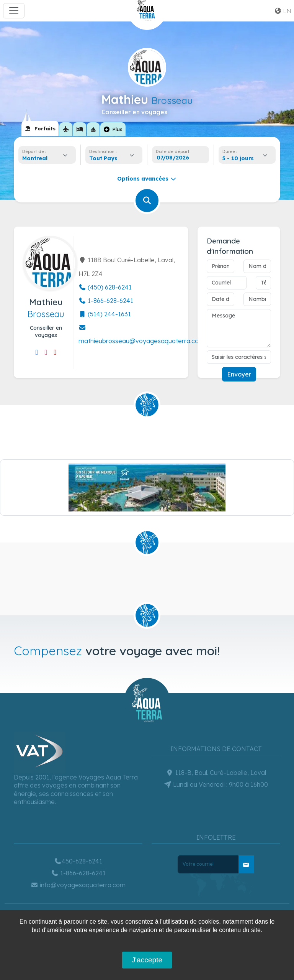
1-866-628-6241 (106, 301)
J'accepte (147, 960)
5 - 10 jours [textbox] (238, 158)
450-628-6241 (78, 861)
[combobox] (47, 158)
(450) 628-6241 (105, 287)
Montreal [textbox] (35, 158)
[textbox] (105, 158)
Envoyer (239, 374)
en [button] (283, 11)
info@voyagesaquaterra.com (78, 885)
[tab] (40, 128)
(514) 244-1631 (105, 314)
